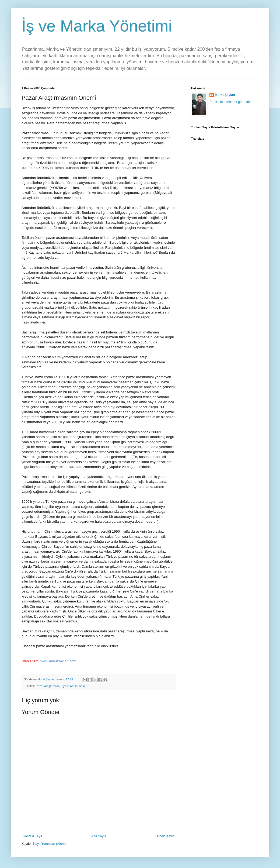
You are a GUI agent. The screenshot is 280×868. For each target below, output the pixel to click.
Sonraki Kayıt (32, 836)
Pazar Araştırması (47, 686)
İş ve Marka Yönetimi (97, 26)
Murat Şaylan (225, 95)
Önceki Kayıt (164, 836)
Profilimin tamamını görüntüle (230, 102)
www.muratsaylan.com (58, 661)
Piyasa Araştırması (73, 686)
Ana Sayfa (99, 836)
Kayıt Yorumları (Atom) (49, 844)
